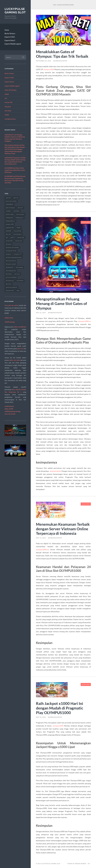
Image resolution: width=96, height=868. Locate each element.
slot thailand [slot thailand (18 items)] (20, 281)
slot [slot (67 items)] (7, 237)
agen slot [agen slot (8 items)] (16, 198)
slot (6, 98)
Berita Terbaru (10, 33)
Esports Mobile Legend (13, 44)
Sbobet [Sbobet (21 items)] (19, 228)
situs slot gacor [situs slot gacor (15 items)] (17, 234)
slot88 (7, 115)
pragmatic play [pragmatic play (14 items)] (10, 228)
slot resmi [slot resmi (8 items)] (17, 274)
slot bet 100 (9, 102)
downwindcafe (55, 471)
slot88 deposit (9, 406)
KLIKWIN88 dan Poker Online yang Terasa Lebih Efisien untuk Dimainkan (15, 170)
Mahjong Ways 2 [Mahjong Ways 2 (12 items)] (10, 221)
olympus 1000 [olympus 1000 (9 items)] (10, 224)
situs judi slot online (11, 305)
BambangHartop (60, 61)
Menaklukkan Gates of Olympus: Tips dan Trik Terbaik (62, 54)
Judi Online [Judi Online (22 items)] (16, 211)
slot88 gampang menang (12, 411)
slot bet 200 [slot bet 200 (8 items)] (9, 241)
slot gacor (8, 107)
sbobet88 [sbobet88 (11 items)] (8, 231)
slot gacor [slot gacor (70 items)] (8, 254)
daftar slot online (15, 360)
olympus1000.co (85, 321)
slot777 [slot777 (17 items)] (13, 237)
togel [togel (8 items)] (18, 291)
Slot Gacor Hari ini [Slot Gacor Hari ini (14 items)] (11, 261)
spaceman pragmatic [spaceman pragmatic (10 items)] (11, 287)
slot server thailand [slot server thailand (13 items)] (11, 277)
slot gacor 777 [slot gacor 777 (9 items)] (18, 254)
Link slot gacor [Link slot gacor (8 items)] (20, 214)
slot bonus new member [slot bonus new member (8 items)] (12, 247)
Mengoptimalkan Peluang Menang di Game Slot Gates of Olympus (61, 303)
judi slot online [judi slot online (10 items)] (10, 214)
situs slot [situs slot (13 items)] (8, 234)
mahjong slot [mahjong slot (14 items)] (9, 218)
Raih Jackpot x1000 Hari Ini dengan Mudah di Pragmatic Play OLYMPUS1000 (60, 708)
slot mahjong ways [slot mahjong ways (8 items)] (11, 271)
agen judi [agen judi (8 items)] (8, 198)
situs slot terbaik (10, 414)
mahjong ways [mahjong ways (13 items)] (19, 218)
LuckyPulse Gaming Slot (15, 11)
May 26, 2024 (41, 313)
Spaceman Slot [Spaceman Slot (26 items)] (10, 291)
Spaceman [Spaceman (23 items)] (9, 284)
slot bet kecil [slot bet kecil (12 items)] (19, 241)
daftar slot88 (9, 409)
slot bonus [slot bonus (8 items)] (9, 244)
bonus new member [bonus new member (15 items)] (11, 201)
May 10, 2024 (41, 717)
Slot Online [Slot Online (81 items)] (9, 274)
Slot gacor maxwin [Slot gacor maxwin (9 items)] (11, 264)
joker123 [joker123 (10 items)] (20, 208)
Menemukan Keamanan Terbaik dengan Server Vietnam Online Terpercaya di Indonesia (63, 529)
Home (7, 30)
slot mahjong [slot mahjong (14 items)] (19, 267)
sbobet (7, 94)
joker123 (20, 349)
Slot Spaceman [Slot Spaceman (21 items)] (10, 281)
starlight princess (10, 119)
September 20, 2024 (44, 61)
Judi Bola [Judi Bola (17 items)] (8, 211)
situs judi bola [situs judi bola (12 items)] (17, 231)
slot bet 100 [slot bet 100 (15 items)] (21, 237)
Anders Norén (80, 864)
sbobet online (9, 318)
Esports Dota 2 (10, 40)
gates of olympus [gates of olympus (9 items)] (10, 208)
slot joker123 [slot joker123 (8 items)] (9, 267)
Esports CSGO (10, 37)
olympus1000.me (43, 549)
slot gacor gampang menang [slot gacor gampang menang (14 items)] (14, 257)
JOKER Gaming (10, 322)
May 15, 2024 (41, 538)
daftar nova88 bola (20, 327)
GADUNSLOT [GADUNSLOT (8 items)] (9, 204)
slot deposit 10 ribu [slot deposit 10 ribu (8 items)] (11, 251)
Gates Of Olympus (11, 90)
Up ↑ (89, 864)
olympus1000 (49, 69)
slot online (8, 111)
